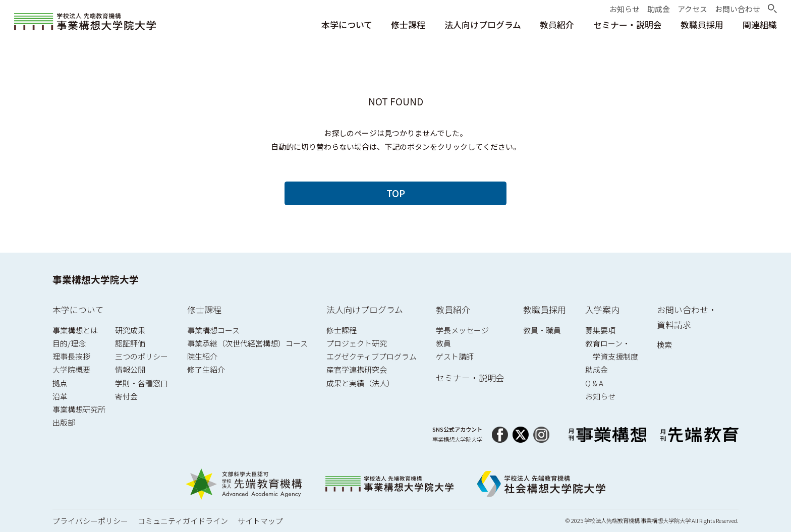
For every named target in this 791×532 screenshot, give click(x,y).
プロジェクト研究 (357, 343)
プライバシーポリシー (90, 521)
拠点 (60, 383)
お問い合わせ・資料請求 (687, 317)
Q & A (594, 383)
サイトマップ (260, 521)
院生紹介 (202, 356)
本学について (78, 309)
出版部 (64, 422)
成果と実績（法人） (360, 383)
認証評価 (130, 343)
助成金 (597, 369)
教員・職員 (542, 330)
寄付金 (126, 396)
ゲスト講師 (455, 356)
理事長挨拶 (71, 356)
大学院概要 (71, 369)
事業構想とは (75, 330)
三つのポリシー (142, 356)
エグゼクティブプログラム (372, 356)
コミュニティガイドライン (183, 521)
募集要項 (600, 330)
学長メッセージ (462, 330)
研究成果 (130, 330)
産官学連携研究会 (357, 369)
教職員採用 (545, 309)
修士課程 (204, 309)
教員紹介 (453, 309)
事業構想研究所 (79, 409)
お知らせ (600, 396)
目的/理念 (69, 343)
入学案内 (602, 309)
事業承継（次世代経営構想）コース (247, 343)
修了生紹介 (206, 369)
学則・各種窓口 (142, 383)
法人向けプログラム (365, 309)
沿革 (60, 396)
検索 (664, 345)
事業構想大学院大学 (96, 279)
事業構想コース (213, 330)
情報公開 (130, 369)
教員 (443, 343)
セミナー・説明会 (470, 377)
